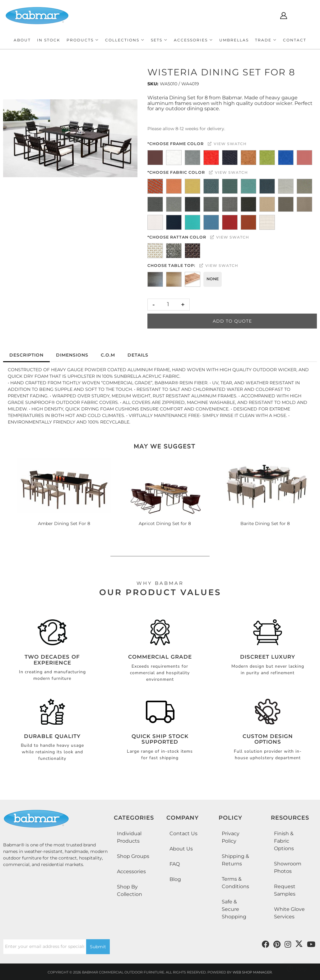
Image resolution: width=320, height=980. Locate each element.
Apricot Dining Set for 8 (165, 523)
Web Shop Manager (252, 972)
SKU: (153, 84)
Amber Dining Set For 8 (64, 523)
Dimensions (72, 355)
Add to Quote (232, 321)
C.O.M (108, 355)
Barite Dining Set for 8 (265, 523)
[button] (83, 40)
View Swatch (227, 144)
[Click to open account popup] (283, 16)
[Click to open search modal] (265, 16)
